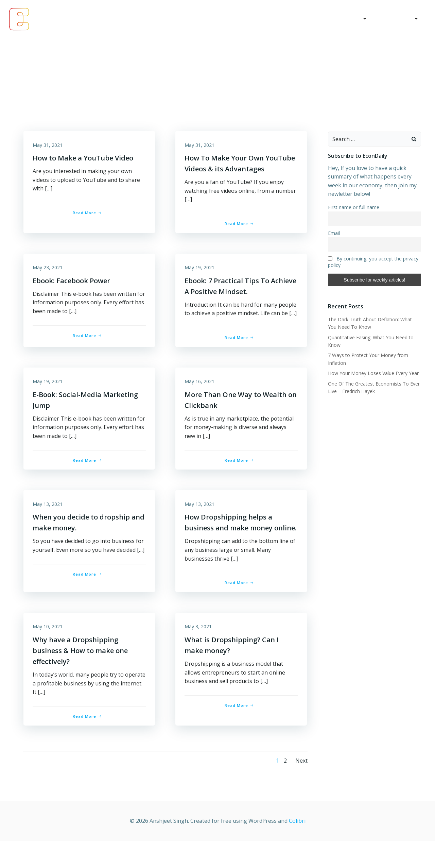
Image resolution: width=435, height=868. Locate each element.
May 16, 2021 (201, 394)
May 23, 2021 (49, 270)
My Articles (306, 19)
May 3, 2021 (199, 653)
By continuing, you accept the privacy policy (372, 262)
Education (351, 19)
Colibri (297, 848)
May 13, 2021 (49, 518)
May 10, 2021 (49, 653)
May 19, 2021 (201, 270)
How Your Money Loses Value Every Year (373, 373)
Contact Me (401, 19)
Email (333, 233)
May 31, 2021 (49, 146)
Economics (263, 19)
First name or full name (353, 208)
